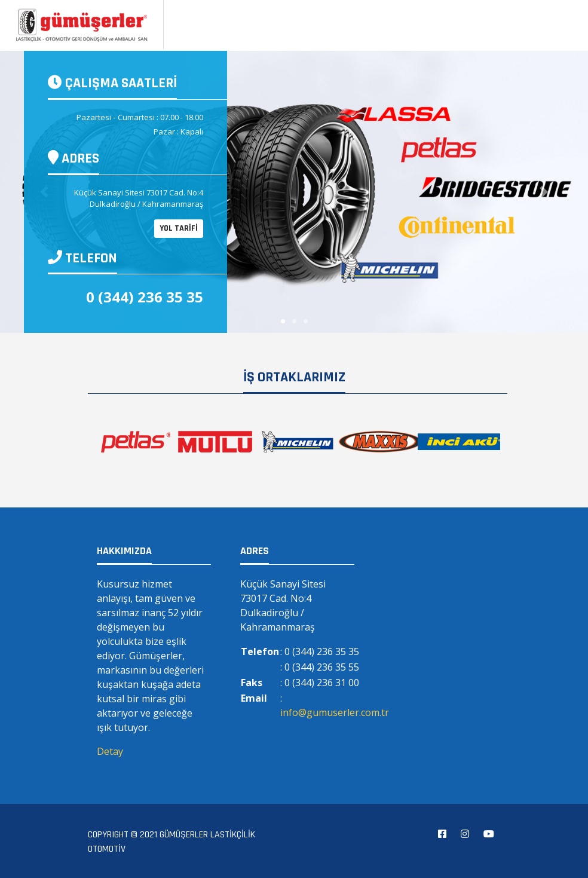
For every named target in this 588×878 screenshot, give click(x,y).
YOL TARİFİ (179, 228)
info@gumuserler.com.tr (335, 712)
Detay (110, 751)
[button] (544, 192)
